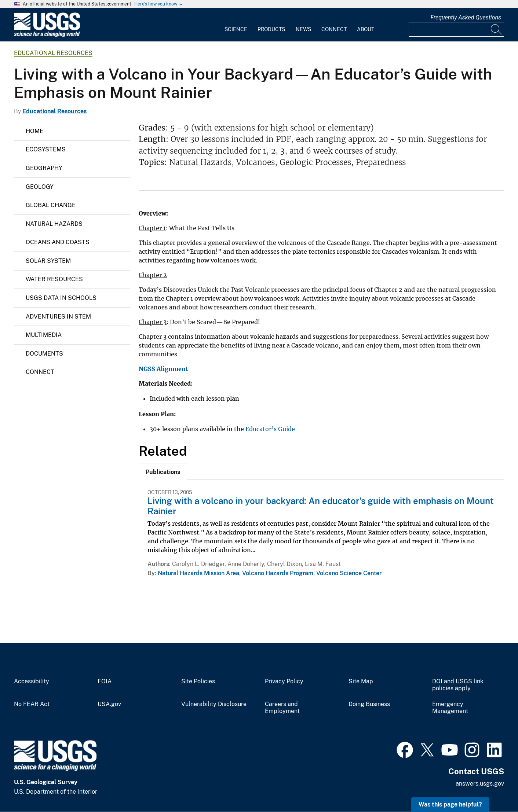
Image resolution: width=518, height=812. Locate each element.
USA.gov (109, 704)
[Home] (47, 35)
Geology (40, 187)
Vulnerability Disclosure (214, 704)
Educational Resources (53, 53)
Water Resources (54, 279)
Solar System (48, 261)
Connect (334, 29)
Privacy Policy (284, 681)
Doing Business (369, 704)
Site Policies (198, 681)
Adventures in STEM (58, 317)
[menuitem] (236, 25)
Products (271, 29)
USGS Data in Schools (61, 298)
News (303, 29)
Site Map (361, 681)
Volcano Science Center (349, 573)
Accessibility (32, 681)
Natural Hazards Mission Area (198, 573)
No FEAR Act (32, 704)
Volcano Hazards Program (278, 573)
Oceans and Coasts (58, 242)
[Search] (497, 29)
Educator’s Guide (270, 429)
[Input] (456, 29)
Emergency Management (450, 708)
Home (34, 131)
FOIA (105, 681)
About (366, 29)
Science (236, 29)
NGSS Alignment (163, 369)
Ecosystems (46, 149)
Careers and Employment (282, 708)
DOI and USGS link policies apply (458, 685)
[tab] (163, 471)
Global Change (51, 205)
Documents (44, 354)
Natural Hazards (54, 224)
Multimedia (44, 335)
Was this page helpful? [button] (450, 804)
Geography (44, 168)
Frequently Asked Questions (466, 17)
